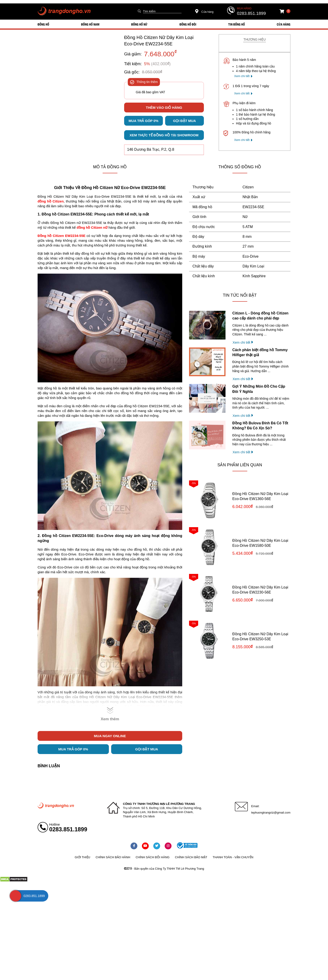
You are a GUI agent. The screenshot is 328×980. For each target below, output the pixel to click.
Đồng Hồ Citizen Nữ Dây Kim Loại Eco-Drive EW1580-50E (260, 543)
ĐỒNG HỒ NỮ (139, 24)
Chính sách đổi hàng (152, 857)
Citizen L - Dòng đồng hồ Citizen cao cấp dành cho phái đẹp (260, 316)
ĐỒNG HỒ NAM (90, 24)
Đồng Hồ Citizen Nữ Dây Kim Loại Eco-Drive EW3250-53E (260, 636)
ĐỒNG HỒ (43, 24)
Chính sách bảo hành (113, 857)
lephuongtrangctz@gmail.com (271, 813)
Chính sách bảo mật (191, 857)
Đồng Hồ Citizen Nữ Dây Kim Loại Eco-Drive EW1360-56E (260, 496)
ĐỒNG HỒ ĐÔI (188, 24)
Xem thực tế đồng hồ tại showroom (164, 135)
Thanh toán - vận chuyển (233, 857)
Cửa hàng (204, 12)
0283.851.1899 (251, 13)
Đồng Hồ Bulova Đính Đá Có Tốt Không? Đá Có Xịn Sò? (260, 426)
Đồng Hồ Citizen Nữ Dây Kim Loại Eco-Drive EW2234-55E (159, 41)
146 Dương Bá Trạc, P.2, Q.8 (151, 149)
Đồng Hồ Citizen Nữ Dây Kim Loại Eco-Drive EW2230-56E (260, 590)
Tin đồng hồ (237, 24)
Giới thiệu (82, 857)
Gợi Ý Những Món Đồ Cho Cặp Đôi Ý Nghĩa (259, 389)
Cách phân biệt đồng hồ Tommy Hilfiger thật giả (260, 352)
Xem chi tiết (242, 76)
